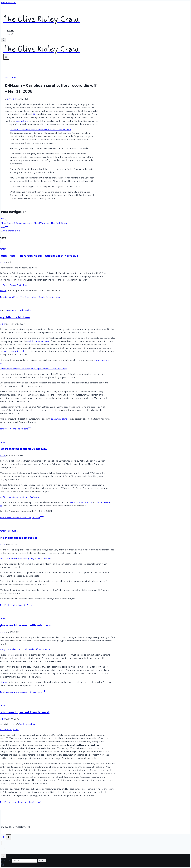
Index (10, 34)
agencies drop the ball (14, 351)
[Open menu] (6, 57)
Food (20, 310)
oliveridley (12, 99)
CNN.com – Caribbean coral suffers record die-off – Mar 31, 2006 (40, 130)
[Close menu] (2, 843)
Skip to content (8, 3)
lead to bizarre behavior (81, 502)
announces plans (59, 419)
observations (22, 121)
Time (35, 114)
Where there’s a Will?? (52, 228)
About (11, 31)
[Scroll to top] (3, 837)
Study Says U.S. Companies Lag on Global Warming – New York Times (52, 221)
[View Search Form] (3, 40)
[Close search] (3, 856)
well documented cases (38, 341)
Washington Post (27, 724)
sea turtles (13, 531)
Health (28, 310)
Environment (11, 77)
